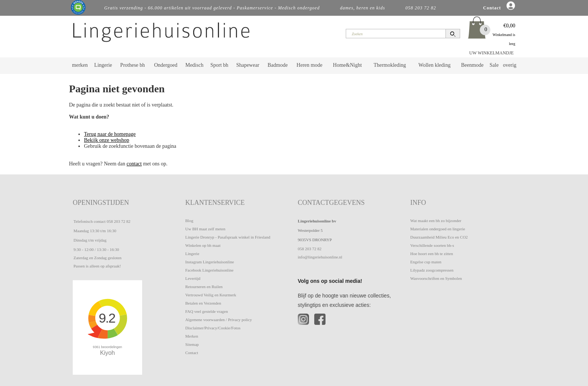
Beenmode (472, 65)
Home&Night (347, 65)
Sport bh (219, 65)
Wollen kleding (435, 65)
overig (510, 65)
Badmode (278, 65)
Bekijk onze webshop (107, 140)
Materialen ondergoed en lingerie (438, 229)
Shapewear (248, 65)
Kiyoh (108, 353)
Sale (494, 65)
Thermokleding (390, 65)
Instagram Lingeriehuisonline (210, 262)
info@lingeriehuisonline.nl (320, 257)
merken (80, 65)
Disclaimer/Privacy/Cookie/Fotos (213, 328)
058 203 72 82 (118, 221)
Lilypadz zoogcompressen (432, 270)
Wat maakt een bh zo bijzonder (436, 221)
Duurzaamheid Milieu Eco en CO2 (439, 237)
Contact (192, 353)
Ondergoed (166, 65)
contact (134, 164)
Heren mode (310, 65)
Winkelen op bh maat (203, 245)
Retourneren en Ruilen (204, 287)
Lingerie (103, 65)
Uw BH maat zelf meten (205, 229)
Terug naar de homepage (110, 134)
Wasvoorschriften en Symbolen (436, 278)
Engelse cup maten (426, 262)
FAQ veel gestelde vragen (207, 311)
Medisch (194, 65)
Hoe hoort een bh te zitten (432, 254)
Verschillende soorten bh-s (432, 245)
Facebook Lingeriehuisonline (209, 270)
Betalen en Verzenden (203, 303)
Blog (189, 221)
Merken (192, 336)
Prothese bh (133, 65)
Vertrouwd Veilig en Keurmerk (211, 295)
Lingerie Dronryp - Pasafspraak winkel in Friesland (228, 237)
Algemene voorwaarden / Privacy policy (219, 320)
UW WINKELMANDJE (491, 53)
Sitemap (192, 344)
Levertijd (193, 278)
